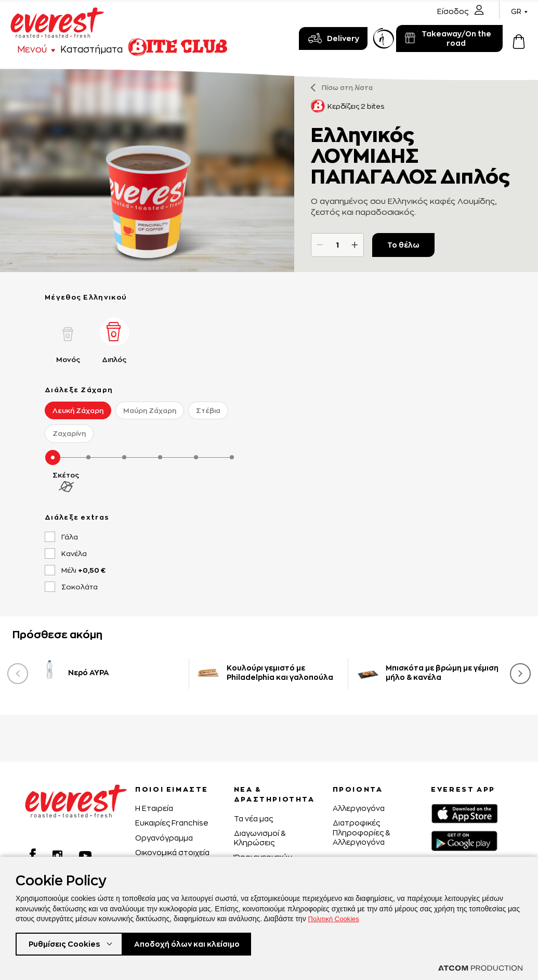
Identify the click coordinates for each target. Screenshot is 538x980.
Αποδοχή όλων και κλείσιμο (204, 943)
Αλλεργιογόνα (359, 808)
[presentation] (18, 674)
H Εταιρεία (154, 808)
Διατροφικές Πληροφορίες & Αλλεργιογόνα (361, 832)
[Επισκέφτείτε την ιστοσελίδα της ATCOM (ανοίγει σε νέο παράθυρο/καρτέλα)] (480, 968)
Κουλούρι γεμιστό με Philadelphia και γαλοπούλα (280, 672)
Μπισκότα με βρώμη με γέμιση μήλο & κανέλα (442, 672)
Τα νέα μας (253, 818)
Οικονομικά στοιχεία (172, 852)
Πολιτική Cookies (336, 917)
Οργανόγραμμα (164, 838)
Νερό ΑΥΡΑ (89, 672)
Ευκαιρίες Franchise (172, 823)
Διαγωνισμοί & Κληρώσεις (260, 838)
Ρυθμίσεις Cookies (67, 943)
